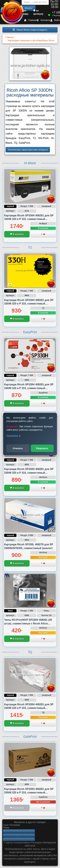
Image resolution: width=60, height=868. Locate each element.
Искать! (29, 8)
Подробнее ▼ (14, 436)
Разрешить (42, 448)
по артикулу (38, 12)
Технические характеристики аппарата (28, 150)
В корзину (17, 234)
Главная (30, 20)
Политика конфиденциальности (19, 831)
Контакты (43, 20)
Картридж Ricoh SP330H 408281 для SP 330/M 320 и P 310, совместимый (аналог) (29, 219)
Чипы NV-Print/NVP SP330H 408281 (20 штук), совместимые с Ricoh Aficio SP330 (28, 623)
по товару (25, 12)
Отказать (18, 448)
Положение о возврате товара (19, 835)
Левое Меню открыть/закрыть (30, 30)
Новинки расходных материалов (19, 839)
